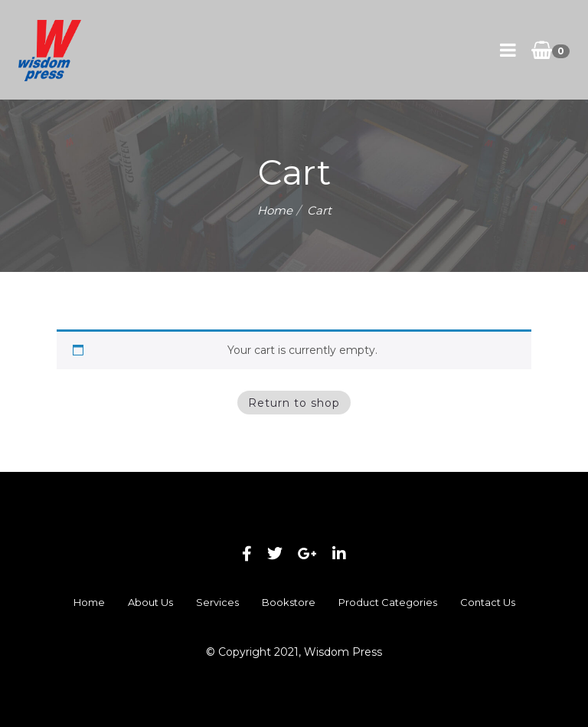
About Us (150, 602)
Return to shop (294, 403)
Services (217, 602)
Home (275, 210)
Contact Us (488, 602)
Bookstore (289, 602)
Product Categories (388, 602)
